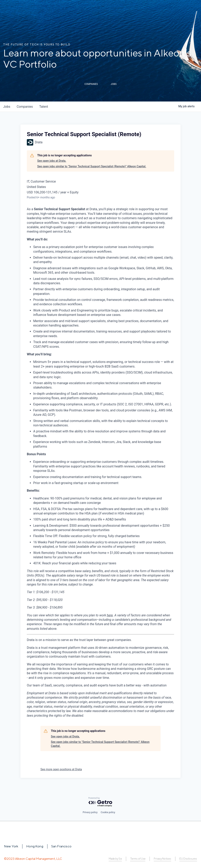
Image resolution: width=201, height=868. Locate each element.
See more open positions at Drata (61, 769)
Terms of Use (138, 859)
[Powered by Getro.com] (100, 802)
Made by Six (115, 859)
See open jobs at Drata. (52, 161)
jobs (7, 107)
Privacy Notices (162, 859)
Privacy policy (90, 812)
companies (25, 107)
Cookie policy (108, 812)
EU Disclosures (188, 859)
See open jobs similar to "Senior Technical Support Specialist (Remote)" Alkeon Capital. (92, 166)
